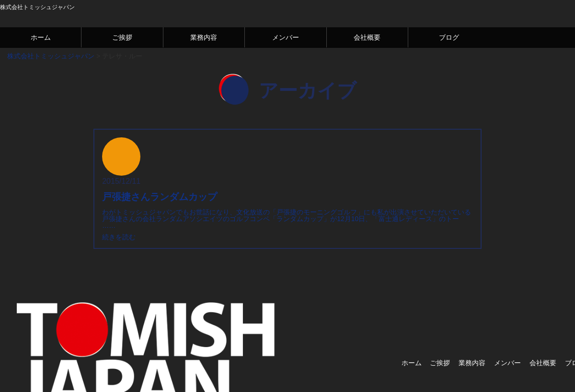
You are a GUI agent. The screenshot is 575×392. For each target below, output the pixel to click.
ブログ (449, 37)
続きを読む (119, 237)
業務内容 (204, 37)
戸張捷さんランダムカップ (160, 197)
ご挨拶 (122, 37)
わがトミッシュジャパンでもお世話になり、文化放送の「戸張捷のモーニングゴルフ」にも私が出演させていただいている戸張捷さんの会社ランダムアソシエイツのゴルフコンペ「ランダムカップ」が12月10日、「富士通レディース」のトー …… (287, 219)
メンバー (286, 37)
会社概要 (367, 37)
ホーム (41, 37)
